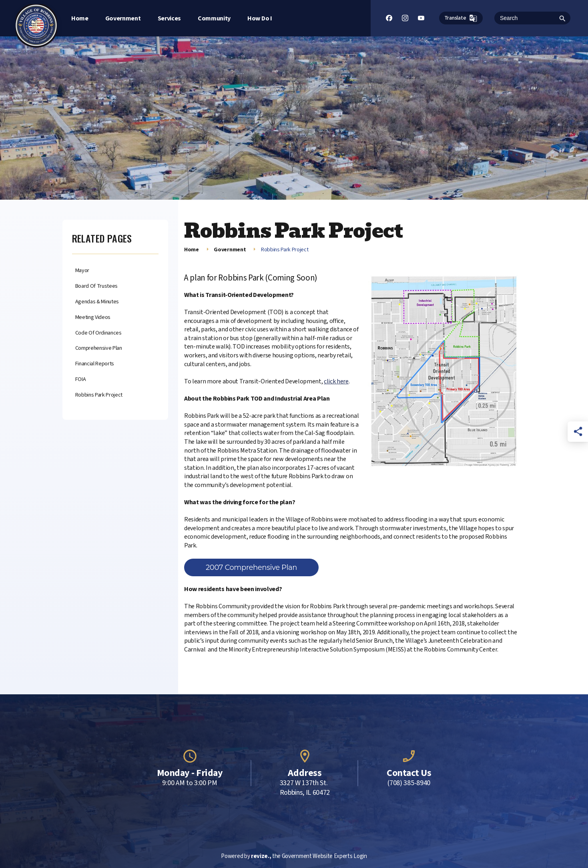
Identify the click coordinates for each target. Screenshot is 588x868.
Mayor (82, 271)
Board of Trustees (97, 286)
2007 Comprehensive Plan (251, 567)
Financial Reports (95, 364)
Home (80, 18)
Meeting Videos (93, 318)
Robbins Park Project (99, 395)
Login (360, 856)
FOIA (81, 380)
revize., (261, 856)
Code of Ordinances (98, 333)
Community (214, 18)
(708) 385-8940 (409, 783)
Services (169, 18)
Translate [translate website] (461, 18)
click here (336, 381)
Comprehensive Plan (99, 348)
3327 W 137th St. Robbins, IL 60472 (305, 788)
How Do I (260, 18)
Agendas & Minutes (97, 302)
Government (123, 18)
